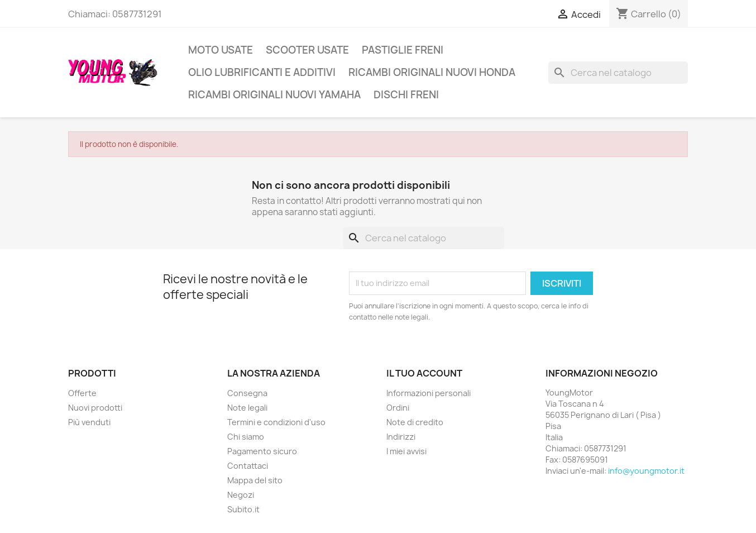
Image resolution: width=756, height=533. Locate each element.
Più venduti (89, 422)
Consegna (247, 393)
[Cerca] (618, 73)
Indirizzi (401, 437)
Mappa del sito (255, 480)
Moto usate (221, 50)
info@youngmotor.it (646, 471)
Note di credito (415, 422)
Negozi (241, 495)
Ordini (398, 408)
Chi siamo (246, 437)
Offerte (82, 393)
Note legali (247, 408)
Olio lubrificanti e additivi (262, 72)
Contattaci (248, 466)
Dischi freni (406, 95)
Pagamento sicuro (262, 451)
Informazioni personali (429, 393)
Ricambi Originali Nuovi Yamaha (274, 95)
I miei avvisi (406, 451)
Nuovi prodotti (95, 408)
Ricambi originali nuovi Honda (432, 72)
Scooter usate (307, 50)
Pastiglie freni (403, 50)
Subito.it (243, 509)
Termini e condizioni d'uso (276, 422)
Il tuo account (424, 373)
